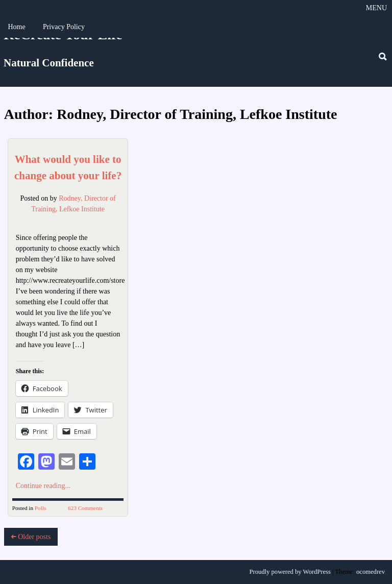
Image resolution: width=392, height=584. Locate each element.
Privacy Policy (64, 27)
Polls (40, 508)
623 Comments (85, 508)
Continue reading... (43, 486)
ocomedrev (371, 572)
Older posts (31, 537)
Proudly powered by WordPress (290, 572)
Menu (376, 8)
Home (16, 27)
